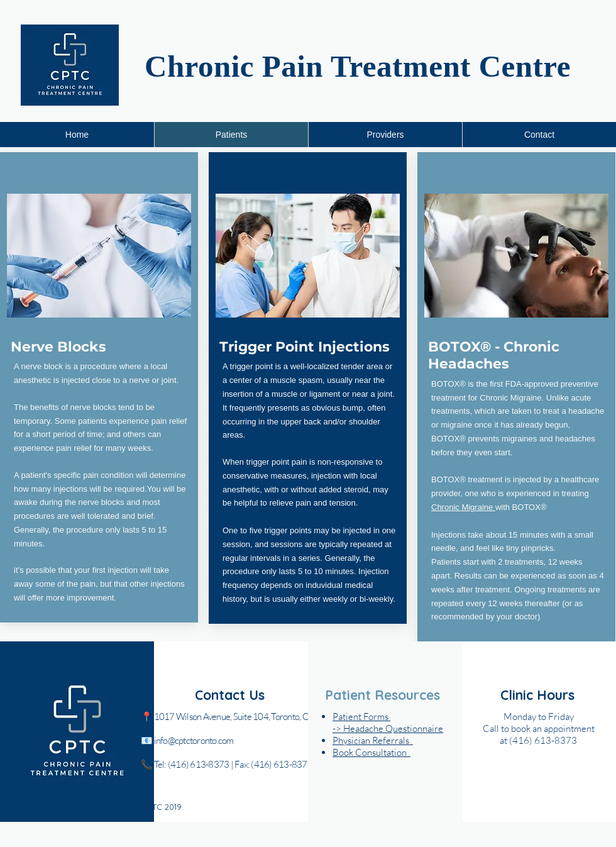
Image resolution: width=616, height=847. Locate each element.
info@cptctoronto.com (194, 740)
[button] (371, 752)
